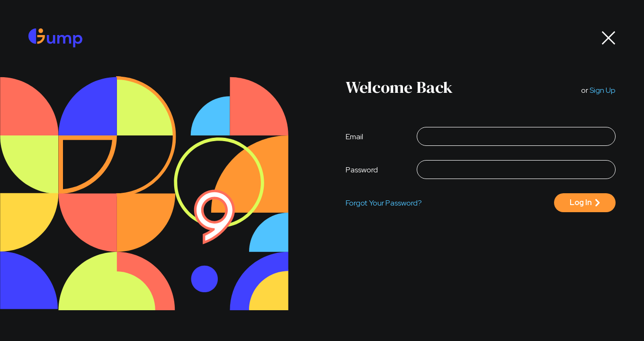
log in (581, 202)
